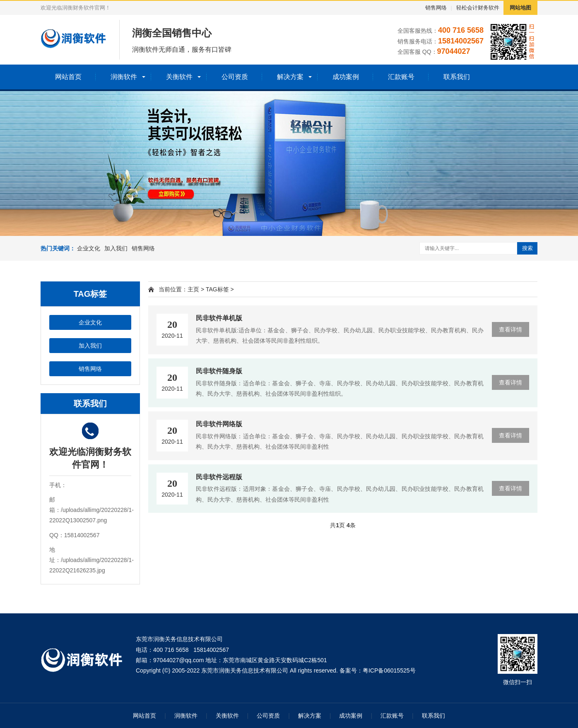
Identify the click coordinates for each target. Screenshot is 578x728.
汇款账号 (401, 77)
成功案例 (346, 77)
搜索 (527, 248)
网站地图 (520, 8)
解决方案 (290, 77)
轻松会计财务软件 (478, 8)
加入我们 (116, 248)
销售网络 (436, 8)
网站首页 (68, 77)
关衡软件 (179, 77)
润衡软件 (124, 77)
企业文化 (89, 248)
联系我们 (457, 77)
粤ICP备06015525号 (389, 670)
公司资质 (235, 77)
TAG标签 (217, 289)
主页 (193, 289)
